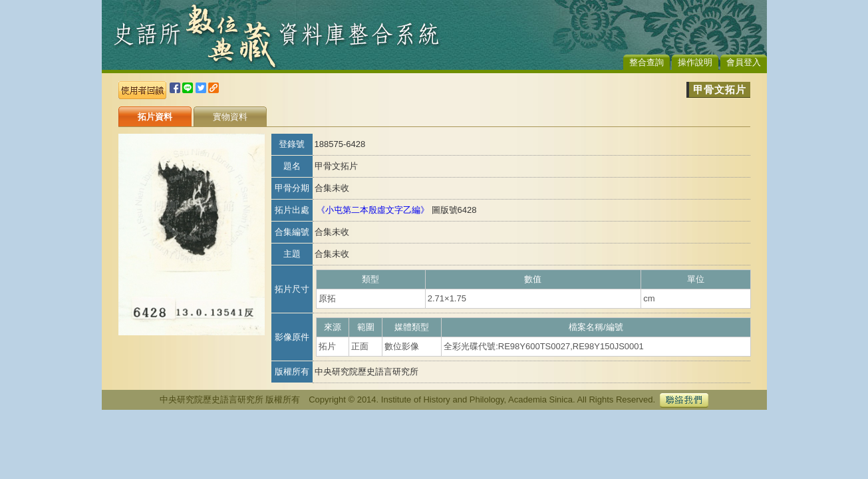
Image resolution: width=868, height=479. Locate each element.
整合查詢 (647, 62)
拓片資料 (155, 117)
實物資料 (230, 117)
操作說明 (695, 62)
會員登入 (744, 62)
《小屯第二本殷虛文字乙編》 (373, 210)
